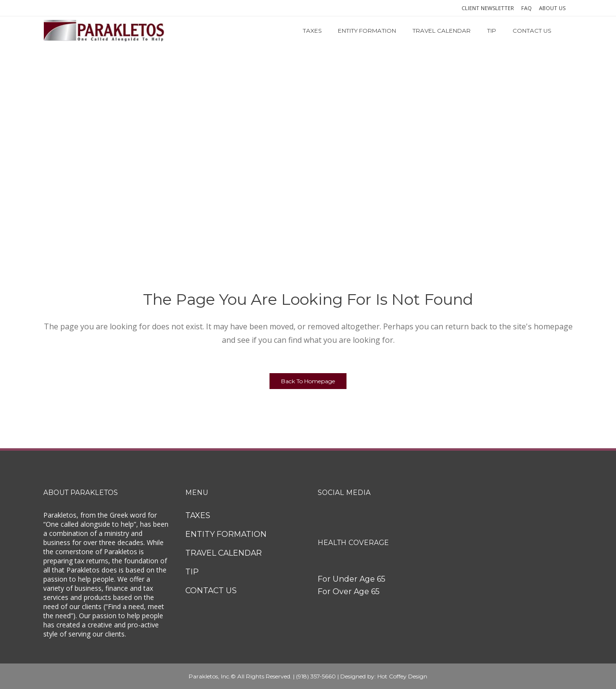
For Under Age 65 (352, 579)
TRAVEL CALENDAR (224, 553)
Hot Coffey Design (402, 676)
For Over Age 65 (349, 591)
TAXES (198, 515)
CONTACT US (211, 591)
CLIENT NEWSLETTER (488, 8)
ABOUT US (552, 8)
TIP (192, 572)
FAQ (526, 8)
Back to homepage (308, 381)
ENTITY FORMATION (226, 534)
